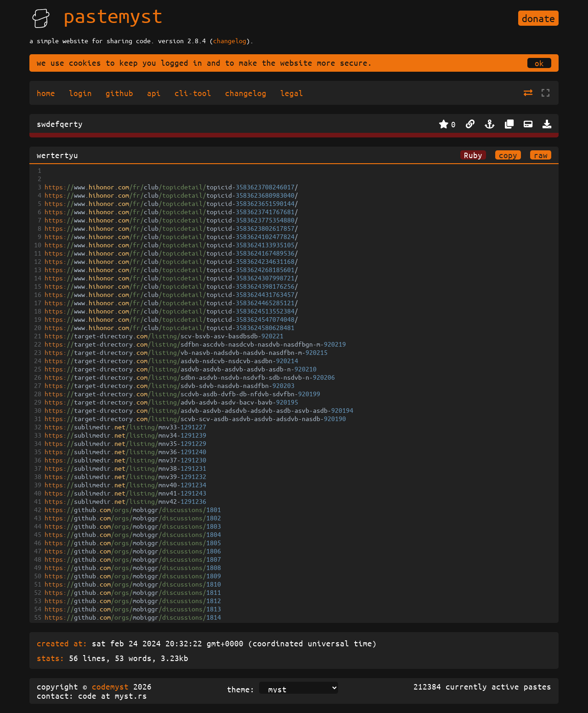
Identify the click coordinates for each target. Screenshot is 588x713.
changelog (230, 40)
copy (508, 155)
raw (541, 155)
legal (292, 93)
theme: (241, 689)
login (80, 93)
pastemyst (113, 15)
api (154, 93)
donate (538, 18)
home (46, 93)
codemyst (110, 686)
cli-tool (193, 93)
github (119, 93)
